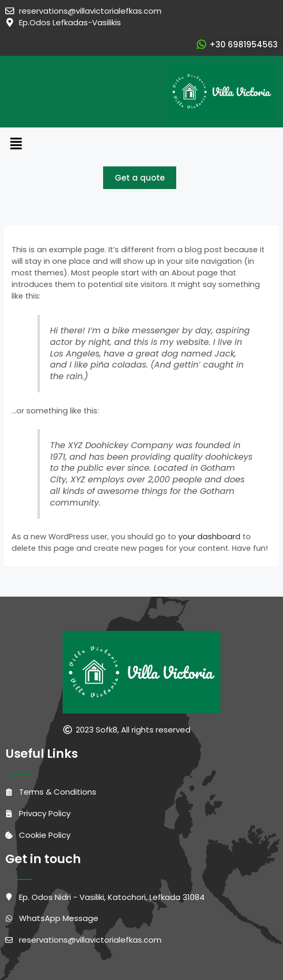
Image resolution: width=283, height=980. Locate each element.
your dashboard (209, 537)
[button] (141, 144)
